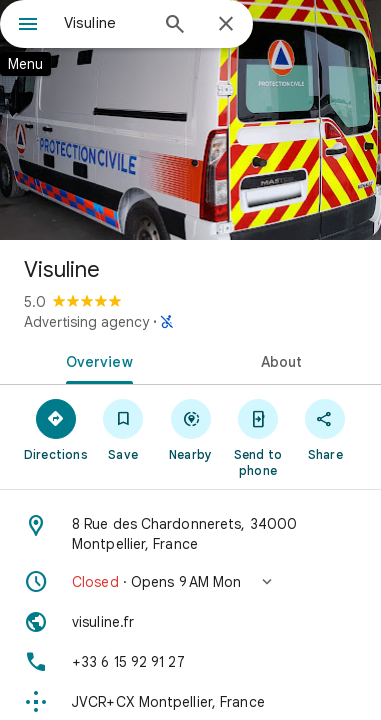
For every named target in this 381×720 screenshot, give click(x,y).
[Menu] (28, 26)
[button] (190, 582)
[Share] (325, 429)
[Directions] (55, 429)
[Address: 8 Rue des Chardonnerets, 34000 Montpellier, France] (190, 534)
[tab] (95, 360)
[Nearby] (190, 429)
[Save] (122, 429)
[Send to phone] (257, 437)
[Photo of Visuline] (190, 120)
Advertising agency (86, 322)
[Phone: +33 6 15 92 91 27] (190, 662)
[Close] (226, 25)
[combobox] (105, 23)
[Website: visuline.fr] (190, 622)
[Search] (175, 26)
